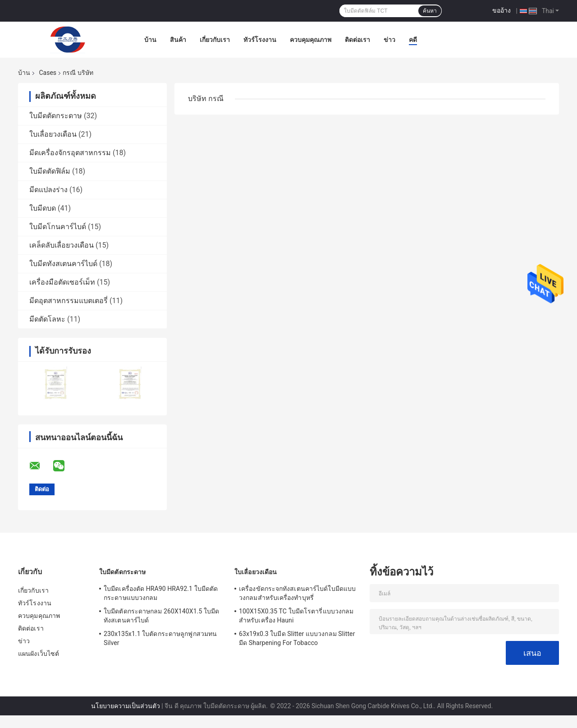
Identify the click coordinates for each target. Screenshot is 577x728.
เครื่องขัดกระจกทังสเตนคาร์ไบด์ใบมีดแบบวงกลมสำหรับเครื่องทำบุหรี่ (297, 593)
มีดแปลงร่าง (48, 190)
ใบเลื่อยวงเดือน (53, 134)
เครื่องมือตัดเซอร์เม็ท (62, 282)
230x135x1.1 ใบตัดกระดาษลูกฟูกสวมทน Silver (160, 638)
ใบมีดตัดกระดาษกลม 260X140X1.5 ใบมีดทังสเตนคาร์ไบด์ (161, 616)
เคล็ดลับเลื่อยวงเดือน (62, 245)
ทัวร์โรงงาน (260, 40)
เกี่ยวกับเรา (215, 40)
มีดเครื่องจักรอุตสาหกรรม (70, 153)
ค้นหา (430, 11)
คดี (413, 40)
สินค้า (178, 40)
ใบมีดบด (43, 208)
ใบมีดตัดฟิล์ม (50, 171)
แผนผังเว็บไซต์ (39, 654)
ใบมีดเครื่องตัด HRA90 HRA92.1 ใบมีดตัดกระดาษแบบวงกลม (161, 593)
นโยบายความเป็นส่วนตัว (126, 706)
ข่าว (389, 40)
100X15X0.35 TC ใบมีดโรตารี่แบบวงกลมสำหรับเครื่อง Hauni (296, 616)
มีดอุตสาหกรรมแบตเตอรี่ (69, 301)
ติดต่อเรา (357, 40)
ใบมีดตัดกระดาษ (56, 116)
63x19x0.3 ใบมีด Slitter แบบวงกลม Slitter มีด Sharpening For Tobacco (297, 638)
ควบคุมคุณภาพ (311, 40)
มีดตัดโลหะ (47, 319)
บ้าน (150, 40)
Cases (48, 73)
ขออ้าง (501, 10)
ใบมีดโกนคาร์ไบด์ (58, 227)
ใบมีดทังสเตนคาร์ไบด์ (63, 264)
